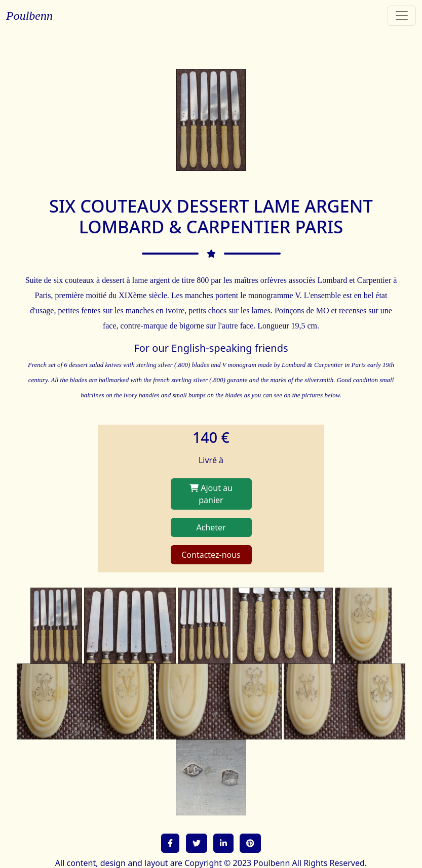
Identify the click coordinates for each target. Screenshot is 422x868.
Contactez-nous (211, 555)
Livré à (211, 460)
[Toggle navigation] (402, 16)
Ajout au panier (211, 494)
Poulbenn (29, 16)
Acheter (211, 527)
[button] (170, 843)
